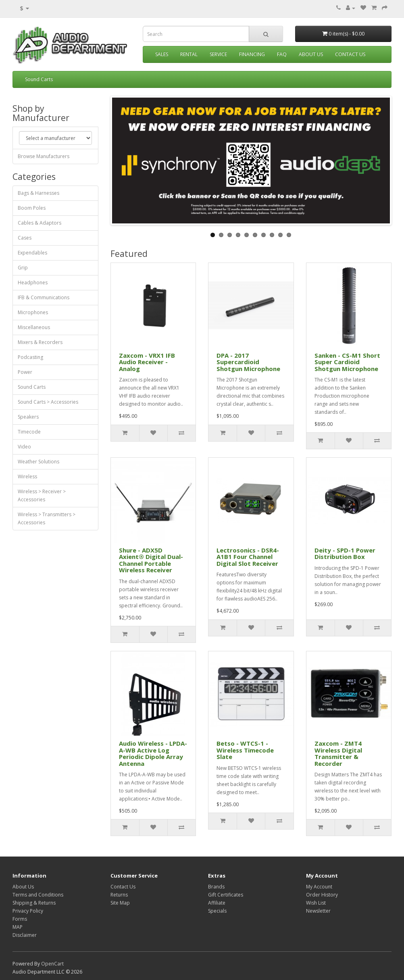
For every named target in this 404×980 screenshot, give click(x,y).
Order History (322, 895)
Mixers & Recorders (40, 342)
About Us (311, 54)
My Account (319, 887)
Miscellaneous (34, 327)
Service (218, 54)
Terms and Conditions (38, 895)
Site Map (120, 903)
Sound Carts (39, 79)
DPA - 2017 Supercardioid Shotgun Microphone (248, 362)
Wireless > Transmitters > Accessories (47, 518)
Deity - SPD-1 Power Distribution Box (345, 554)
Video (24, 447)
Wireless (27, 476)
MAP (18, 927)
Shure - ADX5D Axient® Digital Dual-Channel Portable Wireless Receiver (151, 560)
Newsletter (318, 911)
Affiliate (217, 903)
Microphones (33, 312)
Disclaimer (25, 935)
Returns (119, 895)
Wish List (316, 903)
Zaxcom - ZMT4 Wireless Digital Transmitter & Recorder (338, 753)
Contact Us (350, 54)
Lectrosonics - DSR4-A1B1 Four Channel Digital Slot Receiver (248, 557)
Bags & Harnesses (39, 193)
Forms (20, 919)
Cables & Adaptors (40, 223)
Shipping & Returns (34, 903)
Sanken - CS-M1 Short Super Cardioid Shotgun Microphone (347, 362)
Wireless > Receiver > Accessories (42, 495)
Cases (25, 238)
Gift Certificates (226, 895)
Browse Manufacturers (44, 156)
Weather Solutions (39, 462)
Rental (189, 54)
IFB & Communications (44, 297)
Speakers (28, 417)
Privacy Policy (28, 911)
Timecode (29, 432)
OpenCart (52, 964)
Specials (217, 911)
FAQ (282, 54)
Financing (252, 54)
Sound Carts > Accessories (48, 402)
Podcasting (30, 357)
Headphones (33, 283)
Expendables (32, 253)
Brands (216, 887)
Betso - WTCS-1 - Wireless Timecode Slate (245, 750)
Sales (162, 54)
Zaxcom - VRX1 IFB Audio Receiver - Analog (147, 362)
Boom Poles (32, 208)
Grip (23, 268)
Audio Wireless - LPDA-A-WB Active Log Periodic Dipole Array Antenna (153, 753)
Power (25, 372)
